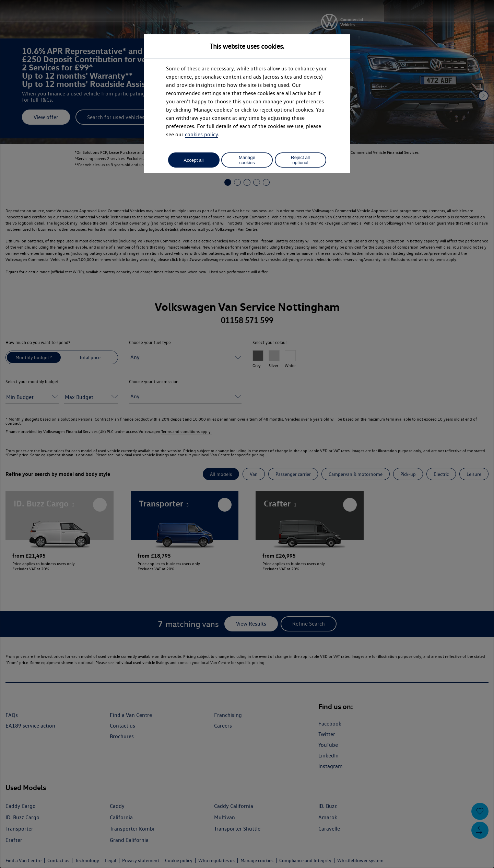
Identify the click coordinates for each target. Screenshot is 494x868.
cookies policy (201, 134)
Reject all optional (300, 160)
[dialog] (247, 434)
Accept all (194, 160)
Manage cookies (247, 160)
